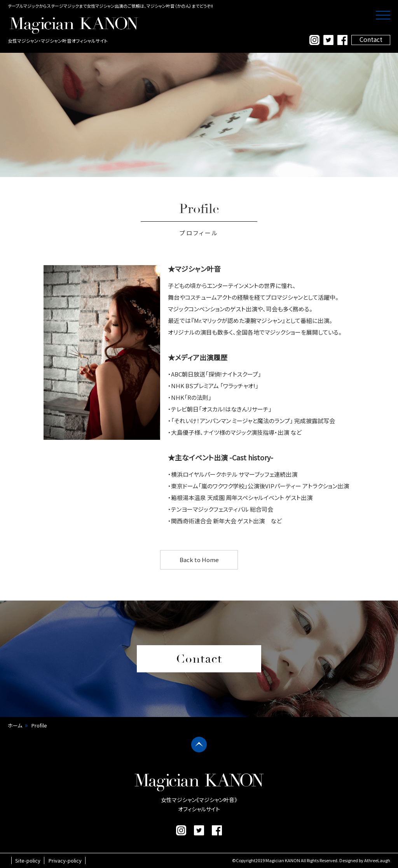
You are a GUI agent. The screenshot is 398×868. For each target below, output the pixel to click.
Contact (371, 40)
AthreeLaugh (377, 860)
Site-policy (28, 860)
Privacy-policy (65, 860)
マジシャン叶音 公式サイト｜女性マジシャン (74, 25)
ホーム (15, 725)
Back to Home (199, 560)
